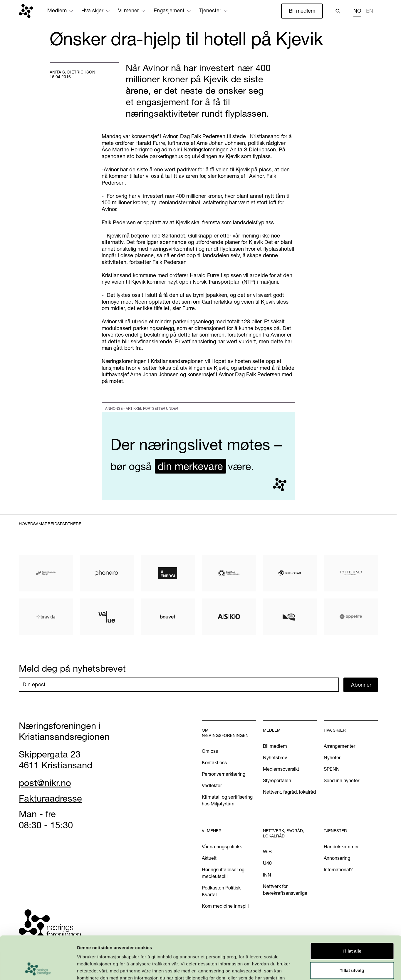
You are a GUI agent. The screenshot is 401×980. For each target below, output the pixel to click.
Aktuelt (209, 858)
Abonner (361, 685)
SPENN (332, 769)
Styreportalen (277, 780)
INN (267, 875)
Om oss (210, 751)
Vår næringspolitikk (222, 847)
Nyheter (332, 757)
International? (338, 869)
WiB (267, 852)
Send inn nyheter (342, 780)
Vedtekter (212, 785)
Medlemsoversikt (281, 769)
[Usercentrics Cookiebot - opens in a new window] (38, 969)
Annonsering (337, 858)
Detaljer (313, 968)
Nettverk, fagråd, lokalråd (289, 792)
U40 (267, 863)
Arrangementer (339, 746)
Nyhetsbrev (275, 757)
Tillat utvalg (352, 930)
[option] (370, 12)
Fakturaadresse (50, 798)
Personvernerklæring (224, 774)
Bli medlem (302, 11)
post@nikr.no (45, 783)
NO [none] (357, 11)
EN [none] (370, 11)
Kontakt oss (214, 762)
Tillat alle (352, 910)
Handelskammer (341, 847)
